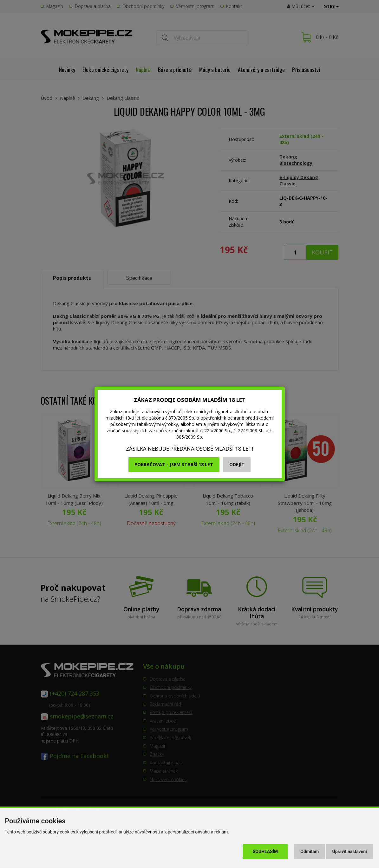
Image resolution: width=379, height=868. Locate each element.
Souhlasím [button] (265, 852)
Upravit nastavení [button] (350, 852)
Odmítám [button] (310, 852)
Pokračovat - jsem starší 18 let (174, 464)
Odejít (237, 464)
